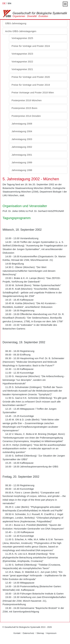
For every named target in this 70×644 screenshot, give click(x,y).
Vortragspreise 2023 (22, 54)
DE (4, 3)
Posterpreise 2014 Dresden (26, 116)
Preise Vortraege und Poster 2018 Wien (33, 92)
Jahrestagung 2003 (22, 139)
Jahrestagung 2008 (22, 124)
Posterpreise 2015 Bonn (24, 108)
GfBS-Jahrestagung (16, 23)
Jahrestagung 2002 (22, 147)
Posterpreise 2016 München (27, 100)
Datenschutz (28, 633)
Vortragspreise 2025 (22, 38)
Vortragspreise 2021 (22, 69)
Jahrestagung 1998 (22, 170)
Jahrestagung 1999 (22, 162)
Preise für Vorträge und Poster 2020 (31, 77)
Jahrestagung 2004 (22, 131)
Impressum (51, 633)
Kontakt (17, 633)
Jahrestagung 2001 (22, 155)
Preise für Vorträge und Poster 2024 (31, 46)
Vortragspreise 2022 (22, 62)
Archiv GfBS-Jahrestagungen (21, 31)
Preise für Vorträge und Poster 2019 (31, 85)
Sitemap (40, 633)
